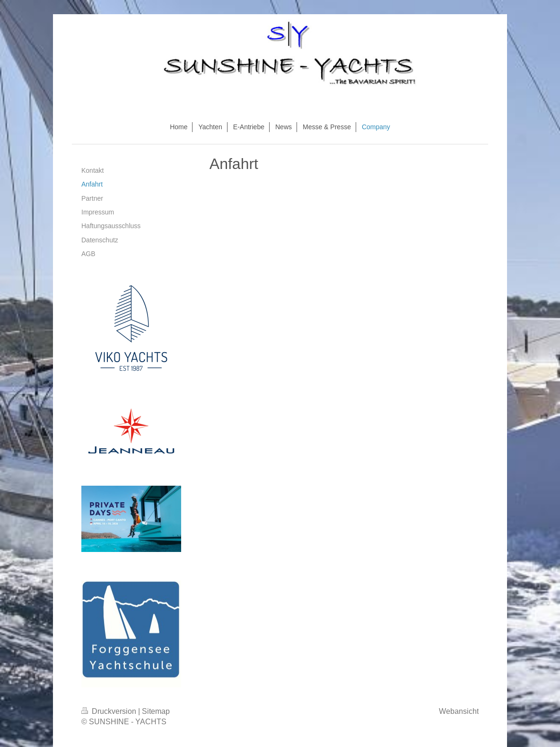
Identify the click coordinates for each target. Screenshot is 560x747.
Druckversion (110, 711)
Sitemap (156, 711)
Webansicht (459, 711)
